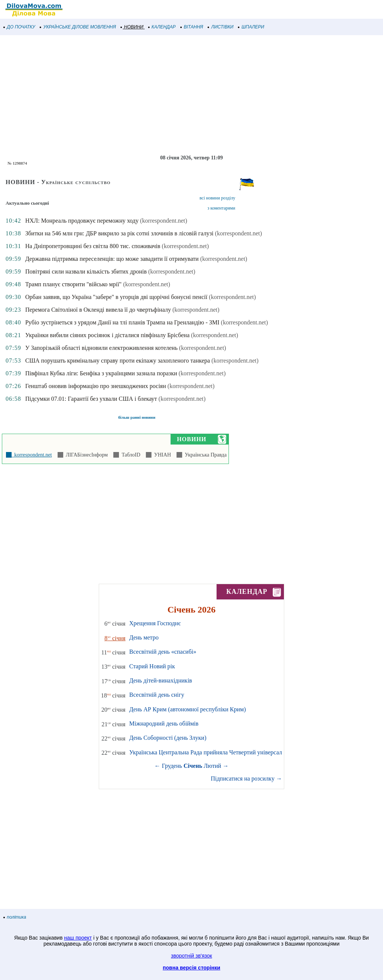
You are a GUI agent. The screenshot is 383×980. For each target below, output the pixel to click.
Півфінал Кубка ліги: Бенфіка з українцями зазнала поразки (101, 373)
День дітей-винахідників (160, 680)
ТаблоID (130, 455)
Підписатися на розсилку (246, 778)
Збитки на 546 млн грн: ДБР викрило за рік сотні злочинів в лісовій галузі (119, 233)
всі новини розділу (217, 198)
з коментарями (221, 208)
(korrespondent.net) (164, 221)
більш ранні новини (137, 417)
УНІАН (161, 455)
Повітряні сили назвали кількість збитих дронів (86, 271)
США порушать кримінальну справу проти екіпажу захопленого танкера (117, 361)
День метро (144, 637)
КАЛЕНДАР (162, 27)
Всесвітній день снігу (157, 695)
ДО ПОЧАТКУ (19, 27)
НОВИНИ (132, 27)
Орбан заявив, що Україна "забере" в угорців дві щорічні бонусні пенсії (116, 297)
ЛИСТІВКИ (221, 27)
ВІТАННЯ (192, 27)
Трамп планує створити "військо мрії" (73, 284)
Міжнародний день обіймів (164, 723)
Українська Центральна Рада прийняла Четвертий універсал (205, 752)
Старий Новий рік (152, 666)
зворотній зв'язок (191, 956)
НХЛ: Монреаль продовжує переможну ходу (82, 221)
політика (15, 917)
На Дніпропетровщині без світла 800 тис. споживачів (93, 246)
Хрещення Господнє (155, 623)
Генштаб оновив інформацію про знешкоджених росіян (95, 386)
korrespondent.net (32, 455)
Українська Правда (204, 455)
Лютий (213, 766)
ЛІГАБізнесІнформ (85, 455)
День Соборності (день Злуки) (168, 738)
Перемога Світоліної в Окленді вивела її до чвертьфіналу (98, 310)
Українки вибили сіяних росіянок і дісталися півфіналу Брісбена (107, 335)
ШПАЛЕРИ (251, 27)
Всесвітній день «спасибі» (163, 652)
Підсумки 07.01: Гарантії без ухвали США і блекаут (91, 399)
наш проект (78, 938)
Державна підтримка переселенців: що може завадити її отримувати (112, 259)
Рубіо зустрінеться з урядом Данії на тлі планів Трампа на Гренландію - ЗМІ (122, 322)
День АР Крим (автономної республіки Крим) (187, 709)
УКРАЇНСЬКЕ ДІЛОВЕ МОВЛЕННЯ (78, 27)
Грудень (172, 766)
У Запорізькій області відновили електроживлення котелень (101, 348)
